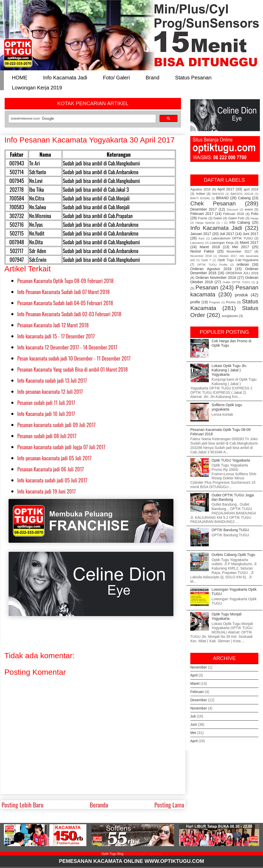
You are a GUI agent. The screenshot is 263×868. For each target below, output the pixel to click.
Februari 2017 (202, 214)
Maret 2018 (210, 247)
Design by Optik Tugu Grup (143, 854)
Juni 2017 (250, 234)
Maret (195, 683)
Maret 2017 (249, 243)
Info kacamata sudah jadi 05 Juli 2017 (52, 480)
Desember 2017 (204, 209)
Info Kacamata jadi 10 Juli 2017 (46, 414)
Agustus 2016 (200, 189)
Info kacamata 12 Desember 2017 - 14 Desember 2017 (67, 347)
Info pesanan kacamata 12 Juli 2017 (50, 391)
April (194, 675)
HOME (20, 77)
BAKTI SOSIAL (200, 198)
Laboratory (197, 243)
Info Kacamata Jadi (65, 77)
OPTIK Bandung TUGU (230, 530)
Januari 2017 (201, 234)
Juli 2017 (227, 234)
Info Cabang (240, 222)
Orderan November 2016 (216, 278)
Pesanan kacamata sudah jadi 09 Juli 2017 (56, 425)
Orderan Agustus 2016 (211, 269)
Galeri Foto (236, 218)
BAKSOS (218, 194)
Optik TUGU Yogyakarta (231, 460)
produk (241, 295)
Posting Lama (169, 805)
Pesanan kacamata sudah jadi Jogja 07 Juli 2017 (61, 447)
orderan (243, 264)
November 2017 (239, 252)
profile (195, 302)
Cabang (244, 198)
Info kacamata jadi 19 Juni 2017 (47, 491)
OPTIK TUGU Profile (212, 265)
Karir (202, 238)
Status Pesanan (193, 77)
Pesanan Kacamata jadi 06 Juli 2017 (51, 469)
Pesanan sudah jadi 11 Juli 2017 (46, 403)
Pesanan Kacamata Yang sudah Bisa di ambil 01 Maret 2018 (73, 369)
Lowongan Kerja (222, 243)
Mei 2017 (241, 247)
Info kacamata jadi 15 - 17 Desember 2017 (56, 336)
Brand (153, 77)
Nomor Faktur (202, 251)
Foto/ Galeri (116, 77)
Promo (231, 302)
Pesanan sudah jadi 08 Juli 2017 (47, 436)
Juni (194, 724)
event (249, 210)
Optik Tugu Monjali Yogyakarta (227, 616)
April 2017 (226, 189)
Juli (193, 716)
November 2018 (201, 256)
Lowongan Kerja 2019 (37, 87)
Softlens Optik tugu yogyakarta (227, 407)
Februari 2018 (234, 214)
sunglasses (230, 316)
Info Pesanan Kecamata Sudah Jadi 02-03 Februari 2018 (69, 314)
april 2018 (251, 189)
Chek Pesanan (213, 203)
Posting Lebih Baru (22, 805)
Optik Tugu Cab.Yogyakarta (238, 260)
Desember (199, 700)
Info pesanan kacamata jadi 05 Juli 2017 (54, 458)
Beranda (99, 805)
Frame (202, 218)
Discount (233, 210)
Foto (255, 214)
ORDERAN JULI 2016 (242, 273)
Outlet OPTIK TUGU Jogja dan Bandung (233, 497)
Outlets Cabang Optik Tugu (233, 555)
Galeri (218, 218)
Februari (197, 692)
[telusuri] (82, 119)
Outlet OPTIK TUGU (236, 282)
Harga (254, 218)
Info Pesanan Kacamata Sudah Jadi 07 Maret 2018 (64, 292)
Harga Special (205, 223)
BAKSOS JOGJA (242, 194)
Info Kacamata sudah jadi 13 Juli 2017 (52, 380)
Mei (193, 733)
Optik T (206, 260)
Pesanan (207, 287)
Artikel (200, 194)
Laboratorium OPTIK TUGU (232, 238)
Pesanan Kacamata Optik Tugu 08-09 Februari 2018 (65, 281)
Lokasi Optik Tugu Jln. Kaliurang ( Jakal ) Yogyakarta (229, 370)
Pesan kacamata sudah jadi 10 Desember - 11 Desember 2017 (74, 358)
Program (215, 302)
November (199, 667)
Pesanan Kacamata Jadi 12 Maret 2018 (53, 325)
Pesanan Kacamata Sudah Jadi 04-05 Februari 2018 (65, 303)
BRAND (222, 198)
